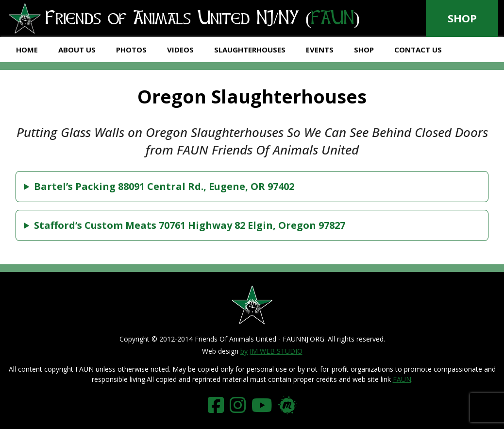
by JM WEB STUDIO (271, 351)
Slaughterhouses (250, 50)
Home (27, 50)
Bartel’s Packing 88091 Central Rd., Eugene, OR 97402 (164, 186)
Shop (462, 18)
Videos (180, 50)
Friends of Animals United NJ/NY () (184, 19)
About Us (77, 50)
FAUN (402, 379)
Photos (131, 50)
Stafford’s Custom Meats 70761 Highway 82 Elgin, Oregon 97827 (190, 225)
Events (320, 50)
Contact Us (418, 50)
